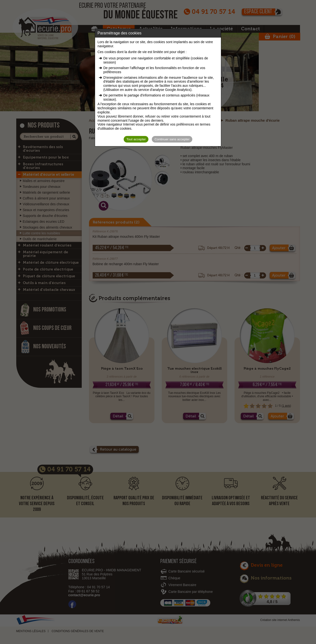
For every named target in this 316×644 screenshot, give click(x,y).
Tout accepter (136, 139)
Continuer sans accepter (172, 139)
